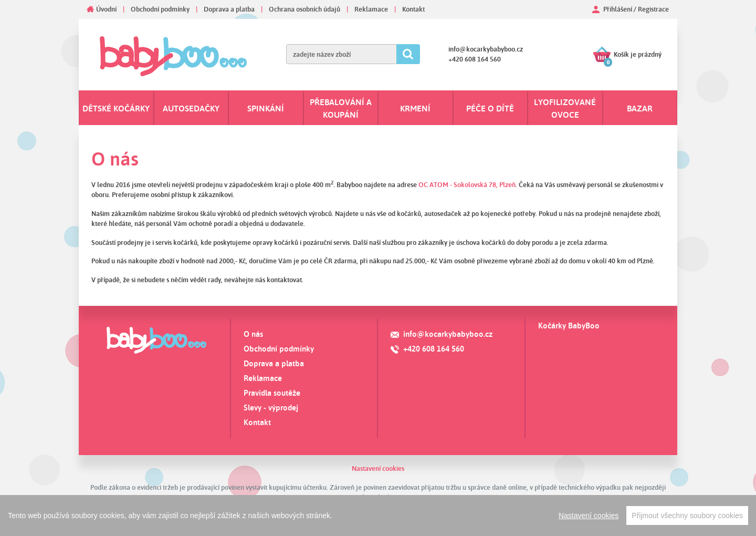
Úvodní (106, 9)
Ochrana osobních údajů (304, 9)
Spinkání (266, 108)
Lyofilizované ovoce (565, 108)
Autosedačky (191, 108)
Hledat (408, 54)
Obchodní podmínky (160, 9)
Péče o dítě (490, 108)
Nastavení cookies (378, 468)
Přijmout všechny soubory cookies (687, 516)
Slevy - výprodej (271, 408)
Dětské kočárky (116, 108)
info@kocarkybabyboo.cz (486, 49)
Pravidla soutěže (272, 393)
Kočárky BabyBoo (569, 326)
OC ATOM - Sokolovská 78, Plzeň (467, 184)
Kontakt (413, 9)
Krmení (415, 108)
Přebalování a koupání (341, 108)
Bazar (640, 108)
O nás (253, 334)
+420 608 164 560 (475, 59)
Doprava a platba (229, 9)
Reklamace (371, 9)
